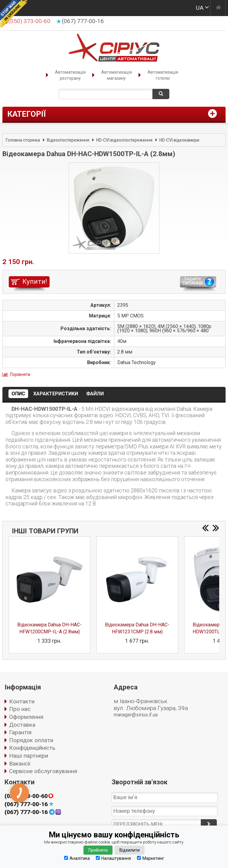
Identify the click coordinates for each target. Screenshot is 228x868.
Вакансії (20, 764)
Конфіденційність (32, 748)
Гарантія (20, 732)
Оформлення (26, 717)
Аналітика (77, 858)
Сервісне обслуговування (43, 771)
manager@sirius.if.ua (136, 715)
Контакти (22, 701)
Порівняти (20, 374)
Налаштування (113, 858)
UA (200, 8)
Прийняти (98, 850)
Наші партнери (29, 756)
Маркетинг (151, 858)
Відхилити (130, 850)
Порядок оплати (31, 740)
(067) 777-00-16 (83, 21)
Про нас (20, 709)
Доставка (22, 725)
